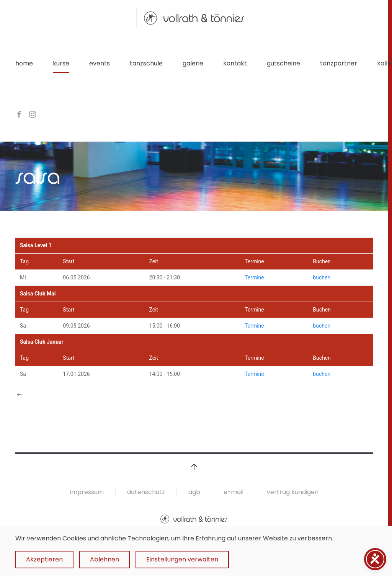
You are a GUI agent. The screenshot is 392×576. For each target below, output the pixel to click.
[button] (194, 467)
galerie (193, 63)
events (100, 63)
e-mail (234, 492)
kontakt (235, 63)
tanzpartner (339, 63)
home (24, 63)
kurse (61, 63)
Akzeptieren (44, 559)
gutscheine (283, 63)
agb (194, 492)
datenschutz (146, 492)
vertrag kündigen (293, 492)
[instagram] (33, 114)
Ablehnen (105, 559)
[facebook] (19, 114)
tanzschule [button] (146, 63)
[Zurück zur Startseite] (194, 18)
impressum (87, 492)
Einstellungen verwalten (182, 559)
